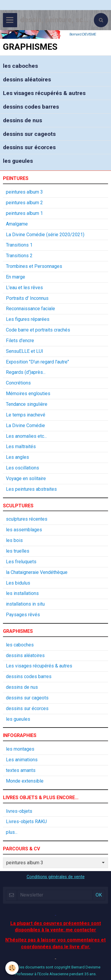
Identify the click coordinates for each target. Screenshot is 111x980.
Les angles (17, 457)
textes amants (21, 770)
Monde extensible (25, 781)
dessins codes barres (31, 107)
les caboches (20, 66)
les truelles (18, 551)
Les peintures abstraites (31, 489)
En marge (16, 277)
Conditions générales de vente (56, 877)
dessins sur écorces (29, 147)
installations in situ (25, 604)
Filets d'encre (20, 341)
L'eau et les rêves (24, 288)
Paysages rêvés (23, 615)
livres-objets (19, 811)
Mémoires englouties (28, 394)
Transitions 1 (19, 245)
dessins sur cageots (29, 134)
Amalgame (17, 224)
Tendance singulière (27, 404)
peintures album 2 (24, 203)
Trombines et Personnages (34, 266)
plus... (12, 832)
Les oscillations (22, 468)
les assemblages (24, 530)
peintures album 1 (24, 213)
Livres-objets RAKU (26, 822)
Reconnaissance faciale (30, 309)
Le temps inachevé (26, 415)
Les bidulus (18, 583)
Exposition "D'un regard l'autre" (37, 362)
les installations (22, 593)
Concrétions (18, 383)
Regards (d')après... (26, 372)
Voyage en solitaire (26, 478)
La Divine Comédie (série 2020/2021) (45, 235)
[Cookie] (12, 968)
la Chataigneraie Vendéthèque (37, 572)
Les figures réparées (28, 319)
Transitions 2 (19, 256)
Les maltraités (21, 446)
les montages (20, 749)
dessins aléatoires (27, 79)
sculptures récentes (27, 519)
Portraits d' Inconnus (27, 298)
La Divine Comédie (25, 425)
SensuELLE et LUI (25, 351)
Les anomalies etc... (26, 436)
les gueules (18, 161)
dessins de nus (22, 120)
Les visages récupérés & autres (44, 93)
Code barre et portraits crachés (38, 330)
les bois (14, 540)
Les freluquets (21, 562)
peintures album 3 (24, 192)
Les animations (22, 760)
